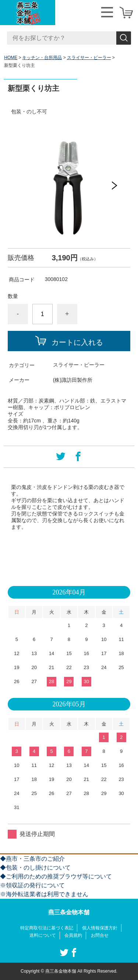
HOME (11, 58)
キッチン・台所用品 (42, 58)
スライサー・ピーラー (89, 58)
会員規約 (73, 935)
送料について (43, 935)
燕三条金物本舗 (69, 912)
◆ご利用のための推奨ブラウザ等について (56, 876)
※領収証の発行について (32, 885)
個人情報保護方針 (100, 928)
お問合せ (100, 935)
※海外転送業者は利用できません (44, 894)
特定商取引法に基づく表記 (47, 928)
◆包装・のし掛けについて (35, 868)
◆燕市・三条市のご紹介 (32, 859)
